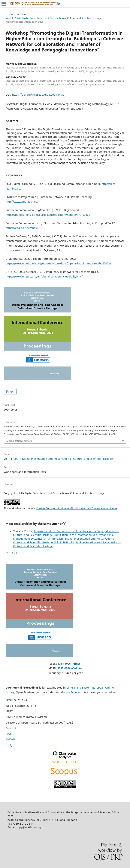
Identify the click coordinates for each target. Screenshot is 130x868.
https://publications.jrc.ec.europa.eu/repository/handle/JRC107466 (48, 215)
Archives (22, 14)
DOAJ (9, 745)
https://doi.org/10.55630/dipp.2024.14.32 (38, 95)
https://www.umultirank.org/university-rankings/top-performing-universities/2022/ (58, 263)
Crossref (11, 728)
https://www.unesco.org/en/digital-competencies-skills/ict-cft (45, 276)
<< (7, 552)
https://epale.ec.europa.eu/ (23, 228)
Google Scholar (71, 692)
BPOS (9, 734)
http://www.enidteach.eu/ (22, 202)
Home (9, 14)
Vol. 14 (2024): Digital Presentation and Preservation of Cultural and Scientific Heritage (54, 18)
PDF (12, 392)
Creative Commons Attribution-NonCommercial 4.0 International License (77, 508)
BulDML (11, 739)
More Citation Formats (19, 441)
